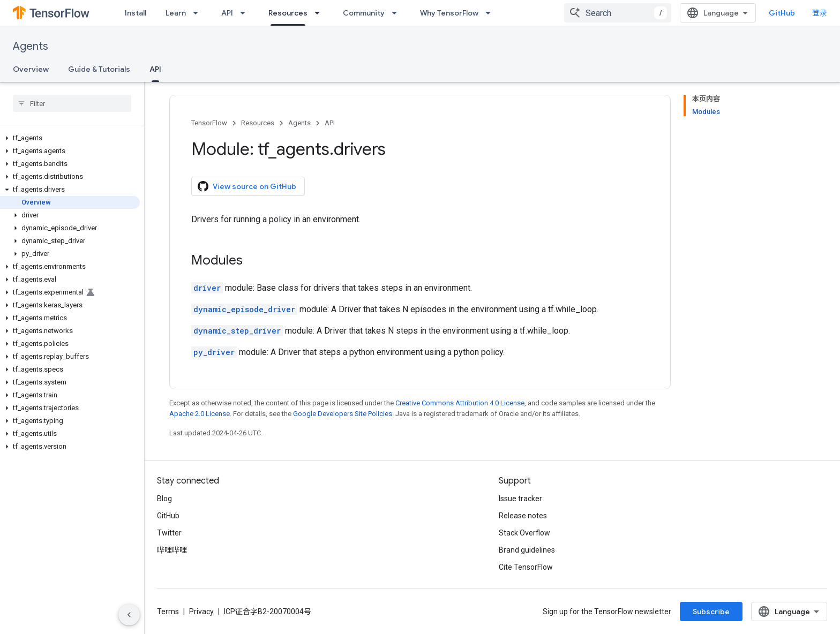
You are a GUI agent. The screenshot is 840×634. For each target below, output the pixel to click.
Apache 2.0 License (200, 414)
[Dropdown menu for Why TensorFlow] (491, 13)
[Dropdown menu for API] (246, 13)
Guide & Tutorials (99, 69)
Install (136, 13)
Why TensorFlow (449, 13)
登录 (820, 13)
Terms (168, 612)
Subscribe (711, 612)
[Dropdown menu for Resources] (320, 13)
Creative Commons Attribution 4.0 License (460, 403)
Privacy (201, 612)
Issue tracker (520, 499)
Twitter (169, 533)
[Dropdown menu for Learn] (199, 13)
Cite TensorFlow (526, 567)
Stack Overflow (524, 533)
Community (364, 13)
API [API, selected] (155, 69)
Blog (164, 499)
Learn (176, 13)
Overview (31, 69)
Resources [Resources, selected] (288, 13)
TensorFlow (209, 123)
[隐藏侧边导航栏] (129, 615)
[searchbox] (72, 103)
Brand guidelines (527, 550)
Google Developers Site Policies (343, 414)
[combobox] (618, 13)
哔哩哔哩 (172, 550)
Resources (258, 123)
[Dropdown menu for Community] (397, 13)
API (227, 13)
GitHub (782, 13)
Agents (31, 46)
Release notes (523, 516)
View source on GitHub (247, 186)
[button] (70, 138)
